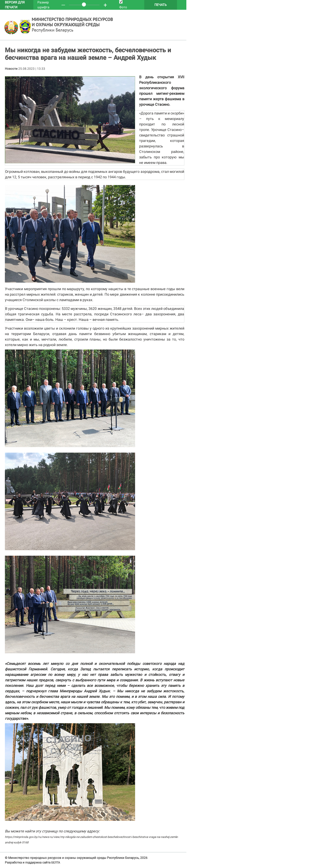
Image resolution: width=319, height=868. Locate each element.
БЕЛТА (56, 863)
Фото (123, 5)
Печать (161, 5)
